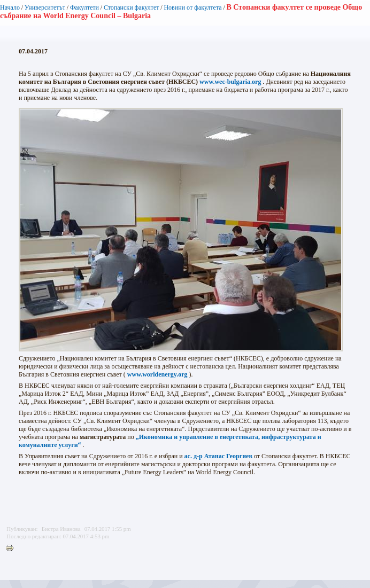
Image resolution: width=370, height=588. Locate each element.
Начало (10, 7)
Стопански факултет (132, 7)
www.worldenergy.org (157, 374)
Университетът (45, 7)
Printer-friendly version (12, 548)
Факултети (84, 7)
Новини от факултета (192, 7)
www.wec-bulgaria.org (230, 82)
